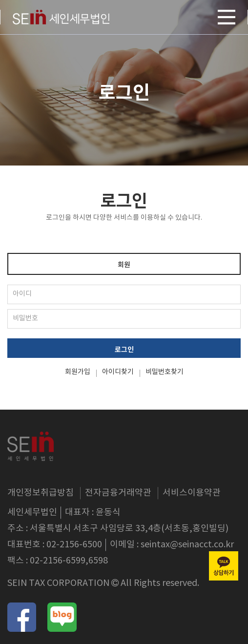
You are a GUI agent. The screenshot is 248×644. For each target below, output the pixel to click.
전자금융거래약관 (118, 493)
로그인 (124, 350)
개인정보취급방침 (41, 493)
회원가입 (78, 372)
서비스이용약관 (192, 493)
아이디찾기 (118, 372)
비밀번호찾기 (165, 372)
